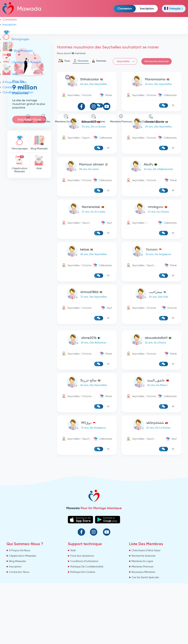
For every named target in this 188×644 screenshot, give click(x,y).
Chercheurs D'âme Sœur (146, 550)
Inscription (147, 8)
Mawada (22, 8)
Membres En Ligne (66, 119)
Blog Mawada (17, 51)
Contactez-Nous (13, 87)
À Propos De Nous (15, 82)
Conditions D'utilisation (18, 92)
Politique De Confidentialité (87, 567)
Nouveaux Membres (93, 119)
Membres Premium (121, 119)
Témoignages (16, 39)
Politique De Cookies (83, 572)
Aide (10, 74)
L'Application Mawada (22, 62)
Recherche (44, 119)
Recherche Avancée (143, 556)
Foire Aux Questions (82, 556)
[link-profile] (87, 167)
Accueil (28, 119)
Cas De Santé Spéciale (151, 119)
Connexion (125, 8)
